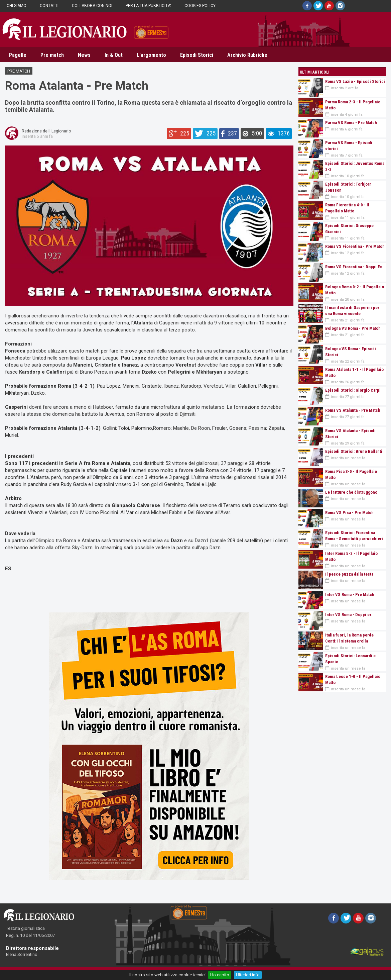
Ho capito (220, 975)
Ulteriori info (248, 975)
